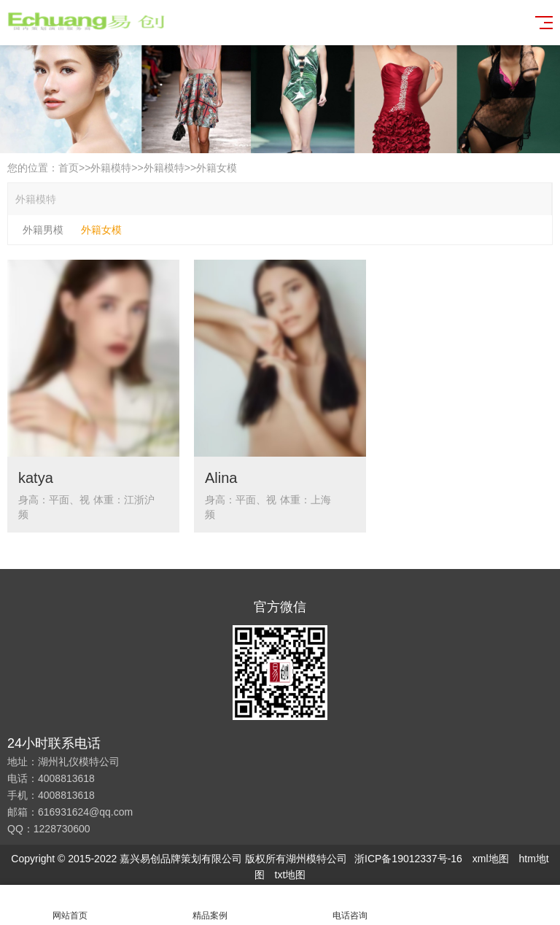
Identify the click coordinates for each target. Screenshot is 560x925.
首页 (69, 168)
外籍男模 (43, 230)
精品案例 (210, 905)
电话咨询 (350, 905)
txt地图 (291, 875)
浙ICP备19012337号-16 (408, 859)
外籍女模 (217, 168)
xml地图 (491, 859)
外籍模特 (111, 168)
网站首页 (70, 905)
